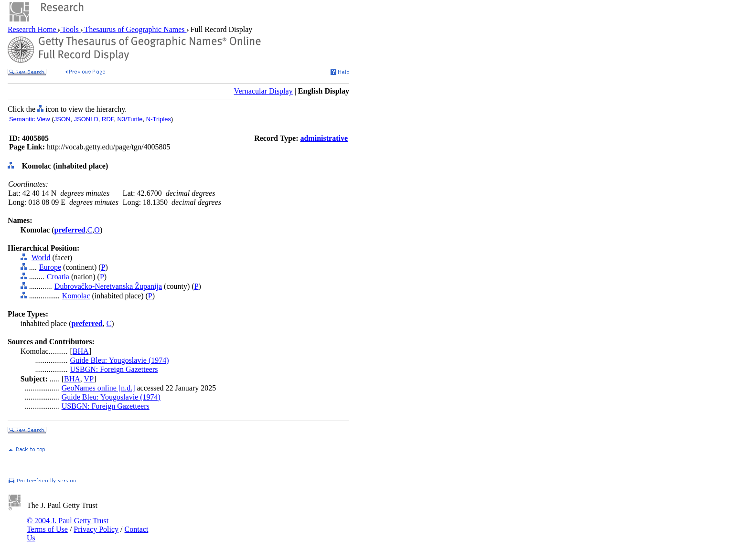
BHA (81, 351)
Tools (70, 29)
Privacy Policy (96, 529)
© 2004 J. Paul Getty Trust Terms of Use (68, 525)
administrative (324, 138)
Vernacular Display (263, 91)
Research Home (33, 29)
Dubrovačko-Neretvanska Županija (108, 286)
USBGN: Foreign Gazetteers (114, 369)
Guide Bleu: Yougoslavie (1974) (120, 360)
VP (89, 379)
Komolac (76, 296)
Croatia (58, 277)
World (41, 258)
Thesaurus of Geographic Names (135, 29)
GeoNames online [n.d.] (98, 388)
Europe (50, 267)
